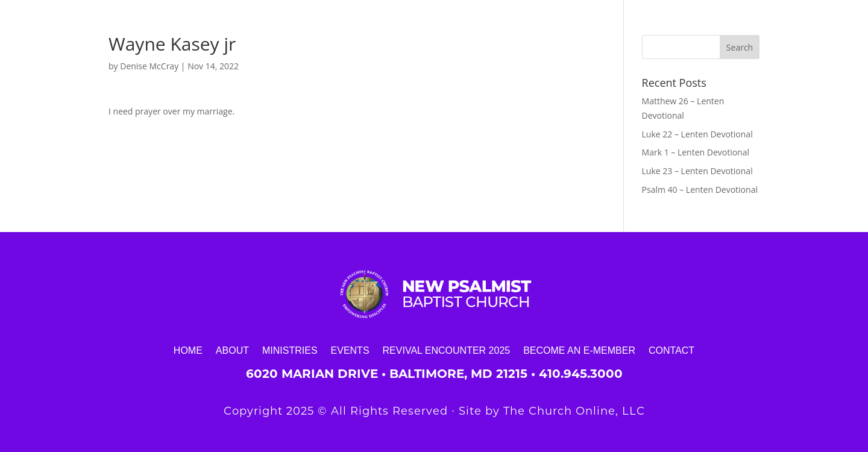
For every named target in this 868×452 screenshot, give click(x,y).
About (232, 350)
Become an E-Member (579, 350)
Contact (671, 350)
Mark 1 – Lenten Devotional (696, 152)
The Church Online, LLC (574, 411)
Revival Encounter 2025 (447, 350)
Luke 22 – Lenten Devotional (697, 134)
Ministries (290, 350)
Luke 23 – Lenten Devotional (697, 171)
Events (350, 350)
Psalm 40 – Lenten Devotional (700, 190)
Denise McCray (149, 66)
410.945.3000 (581, 374)
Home (188, 350)
